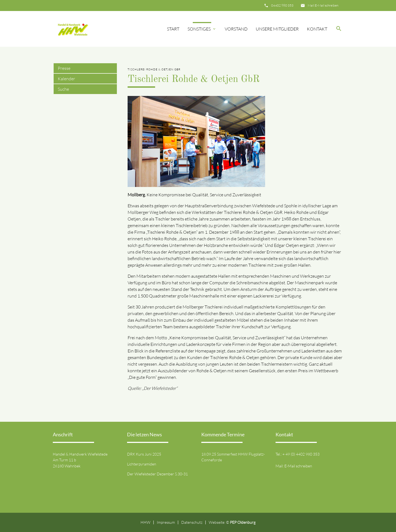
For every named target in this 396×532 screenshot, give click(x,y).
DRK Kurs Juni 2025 (144, 454)
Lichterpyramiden (142, 464)
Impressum (166, 522)
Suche (63, 89)
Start (173, 29)
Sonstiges (199, 29)
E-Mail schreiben (327, 5)
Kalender (66, 79)
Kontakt (317, 29)
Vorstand (236, 29)
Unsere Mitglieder (277, 29)
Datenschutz (192, 522)
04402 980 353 (282, 5)
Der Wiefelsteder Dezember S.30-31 (157, 474)
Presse (64, 68)
